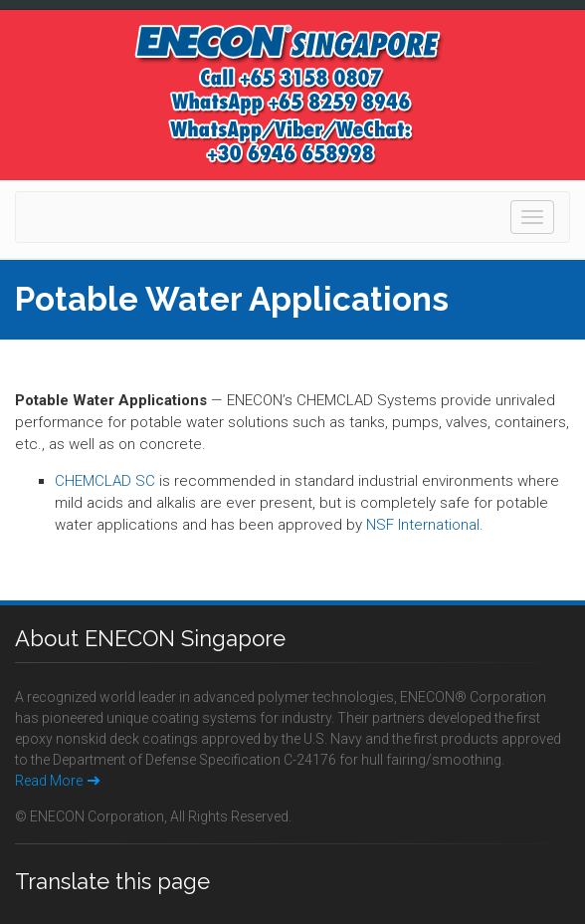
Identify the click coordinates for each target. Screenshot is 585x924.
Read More (57, 781)
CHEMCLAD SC (105, 481)
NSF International (423, 525)
